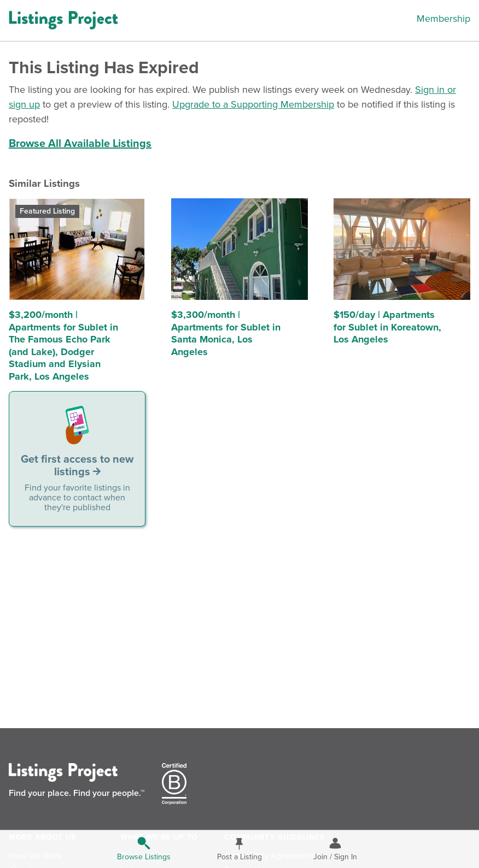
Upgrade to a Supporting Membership (253, 104)
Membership (443, 19)
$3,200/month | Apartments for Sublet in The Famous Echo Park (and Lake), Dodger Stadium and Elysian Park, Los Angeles (63, 346)
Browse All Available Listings (80, 144)
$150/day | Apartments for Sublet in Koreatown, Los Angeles (387, 327)
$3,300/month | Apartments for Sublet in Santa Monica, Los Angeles (226, 333)
